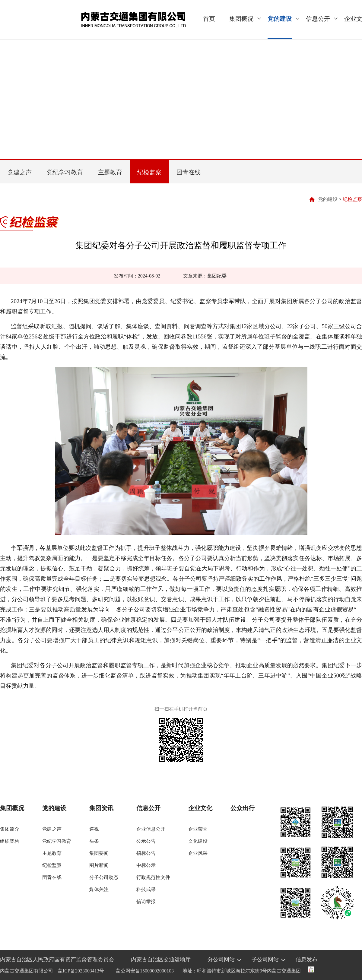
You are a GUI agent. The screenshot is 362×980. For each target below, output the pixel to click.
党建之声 (20, 172)
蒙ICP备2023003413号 (81, 971)
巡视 (94, 829)
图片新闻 (99, 865)
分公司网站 (221, 959)
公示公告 (146, 841)
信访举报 (146, 901)
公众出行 (243, 808)
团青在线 (189, 172)
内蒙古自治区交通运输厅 (161, 959)
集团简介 (10, 829)
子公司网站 (265, 959)
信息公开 (318, 19)
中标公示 (146, 865)
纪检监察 (149, 172)
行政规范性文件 (153, 877)
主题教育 (110, 172)
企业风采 (198, 853)
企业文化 (200, 808)
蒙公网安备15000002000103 (145, 971)
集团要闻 (99, 853)
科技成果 (146, 889)
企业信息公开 (151, 829)
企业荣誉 (198, 829)
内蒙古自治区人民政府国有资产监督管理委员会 (57, 959)
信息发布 (306, 959)
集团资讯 (101, 808)
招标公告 (146, 853)
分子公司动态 (104, 877)
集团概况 (241, 19)
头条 (94, 841)
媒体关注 (99, 889)
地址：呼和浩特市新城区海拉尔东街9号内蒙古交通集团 (242, 971)
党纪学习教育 (65, 172)
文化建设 (198, 841)
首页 (209, 19)
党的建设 (280, 19)
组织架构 (10, 841)
